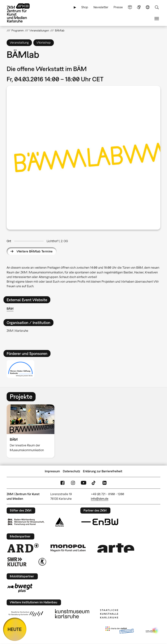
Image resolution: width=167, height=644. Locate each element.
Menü (157, 19)
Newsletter (101, 7)
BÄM (10, 309)
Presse (118, 7)
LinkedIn (105, 483)
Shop (85, 7)
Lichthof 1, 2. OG (57, 241)
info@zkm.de (100, 499)
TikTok (94, 483)
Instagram (73, 483)
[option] (32, 431)
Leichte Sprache (130, 7)
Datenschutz (72, 471)
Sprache (148, 7)
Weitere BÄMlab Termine (35, 251)
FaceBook (62, 483)
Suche (157, 7)
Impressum (52, 471)
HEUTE (15, 629)
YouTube (83, 483)
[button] (83, 158)
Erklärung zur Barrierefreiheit (103, 471)
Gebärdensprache (139, 7)
